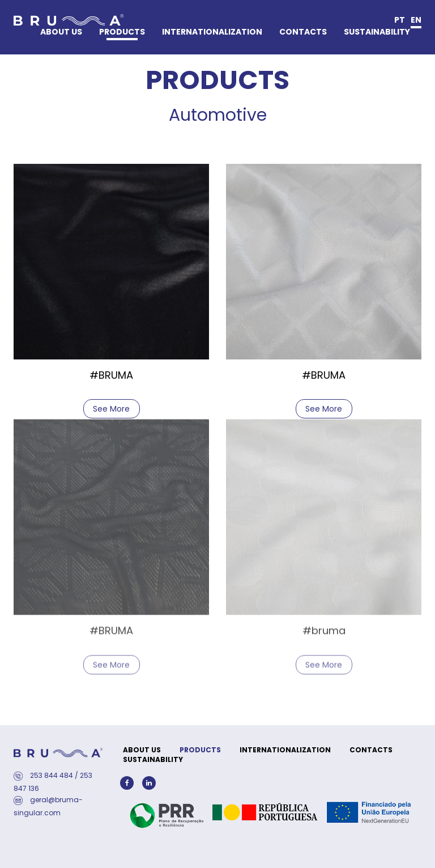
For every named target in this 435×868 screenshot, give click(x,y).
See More (111, 408)
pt (400, 20)
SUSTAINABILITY (377, 32)
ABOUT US (61, 32)
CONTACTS (303, 32)
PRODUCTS (122, 32)
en (416, 20)
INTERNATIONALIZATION (212, 32)
